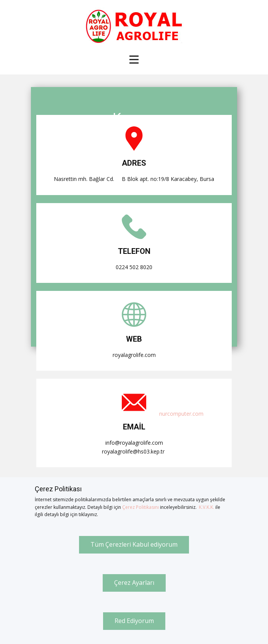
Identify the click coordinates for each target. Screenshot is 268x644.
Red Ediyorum (134, 621)
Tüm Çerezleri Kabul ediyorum (134, 544)
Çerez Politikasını (140, 507)
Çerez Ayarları (134, 583)
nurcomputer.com (181, 414)
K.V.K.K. (207, 507)
